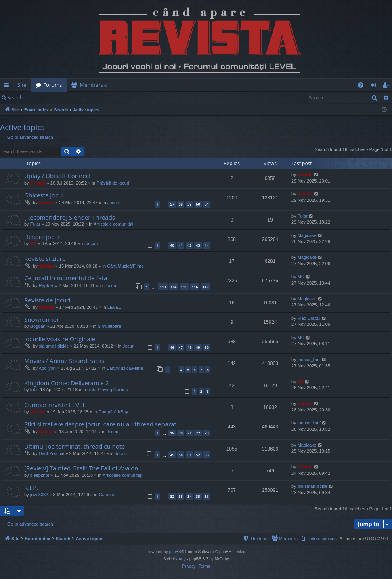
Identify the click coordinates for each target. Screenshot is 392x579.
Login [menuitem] (375, 86)
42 (189, 245)
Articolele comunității (114, 224)
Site (22, 85)
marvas (47, 203)
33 (181, 496)
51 (189, 455)
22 (198, 433)
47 (181, 347)
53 (207, 455)
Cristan (38, 183)
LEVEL (114, 307)
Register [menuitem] (388, 86)
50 (207, 347)
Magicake (307, 235)
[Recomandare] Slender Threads (70, 217)
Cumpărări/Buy (113, 412)
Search (15, 98)
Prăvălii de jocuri (113, 183)
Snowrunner (42, 319)
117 (206, 287)
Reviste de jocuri (47, 300)
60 (198, 204)
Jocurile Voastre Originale (60, 339)
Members (91, 85)
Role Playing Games (107, 390)
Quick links (8, 86)
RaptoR (46, 285)
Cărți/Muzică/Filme (125, 266)
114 (173, 287)
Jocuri (113, 203)
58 (181, 204)
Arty (182, 559)
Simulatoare (110, 326)
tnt (33, 390)
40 (172, 245)
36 (207, 496)
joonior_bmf (309, 359)
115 (184, 287)
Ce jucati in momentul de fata (66, 278)
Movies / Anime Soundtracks (64, 361)
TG (33, 243)
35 (198, 496)
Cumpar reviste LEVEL (55, 405)
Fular (35, 224)
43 (198, 245)
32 (172, 496)
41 (181, 245)
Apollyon (47, 368)
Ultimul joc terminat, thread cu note (75, 446)
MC (301, 277)
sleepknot (40, 475)
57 (172, 204)
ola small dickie (54, 346)
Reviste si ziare (45, 258)
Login (40, 98)
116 (195, 287)
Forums (52, 85)
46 (172, 347)
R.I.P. (31, 487)
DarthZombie (52, 453)
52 (198, 455)
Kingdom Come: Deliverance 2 (66, 383)
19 (172, 433)
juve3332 (39, 495)
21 (189, 433)
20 (181, 433)
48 (189, 347)
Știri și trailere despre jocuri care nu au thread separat (100, 424)
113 (162, 287)
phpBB (175, 552)
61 (207, 204)
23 (207, 433)
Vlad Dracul (309, 318)
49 (198, 347)
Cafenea (107, 495)
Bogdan (38, 326)
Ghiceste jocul (44, 195)
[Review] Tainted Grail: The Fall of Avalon (81, 468)
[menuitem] (235, 85)
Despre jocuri (43, 237)
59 (189, 204)
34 (189, 496)
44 (207, 245)
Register (67, 98)
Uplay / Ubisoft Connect (58, 176)
